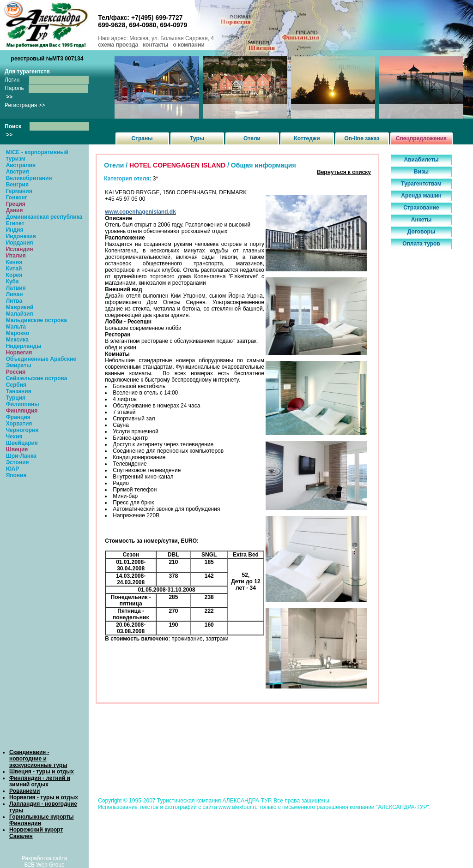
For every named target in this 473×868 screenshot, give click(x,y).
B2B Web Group (45, 865)
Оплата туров (421, 244)
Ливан (15, 294)
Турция (16, 398)
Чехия (14, 437)
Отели (252, 138)
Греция (16, 204)
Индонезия (21, 236)
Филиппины (23, 404)
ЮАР (13, 469)
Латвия (16, 288)
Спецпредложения (421, 138)
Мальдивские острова (36, 320)
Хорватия (19, 424)
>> (9, 97)
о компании (188, 45)
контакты (155, 45)
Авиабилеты (421, 160)
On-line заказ (362, 138)
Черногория (22, 430)
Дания (15, 210)
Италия (16, 256)
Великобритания (29, 178)
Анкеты (421, 220)
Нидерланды (24, 346)
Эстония (18, 462)
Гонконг (17, 198)
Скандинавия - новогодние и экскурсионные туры (38, 759)
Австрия (18, 172)
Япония (16, 475)
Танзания (19, 391)
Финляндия (22, 411)
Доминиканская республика (44, 217)
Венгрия (17, 185)
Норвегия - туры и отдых (44, 797)
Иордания (20, 243)
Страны (142, 138)
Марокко (18, 333)
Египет (15, 223)
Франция (18, 417)
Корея (14, 275)
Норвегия (19, 353)
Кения (14, 262)
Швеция (17, 449)
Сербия (16, 385)
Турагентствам (421, 184)
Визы (421, 172)
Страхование (421, 208)
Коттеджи (307, 138)
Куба (12, 281)
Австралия (21, 165)
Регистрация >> (25, 105)
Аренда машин (421, 196)
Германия (19, 191)
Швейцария (22, 443)
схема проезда (118, 45)
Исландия (20, 249)
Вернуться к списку (344, 172)
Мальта (16, 327)
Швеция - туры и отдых (42, 772)
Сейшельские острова (37, 378)
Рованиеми (24, 791)
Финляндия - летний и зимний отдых (40, 781)
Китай (14, 269)
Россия (16, 372)
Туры (197, 138)
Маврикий (20, 307)
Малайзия (20, 314)
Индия (15, 230)
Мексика (17, 340)
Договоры (421, 232)
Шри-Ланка (21, 456)
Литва (14, 301)
